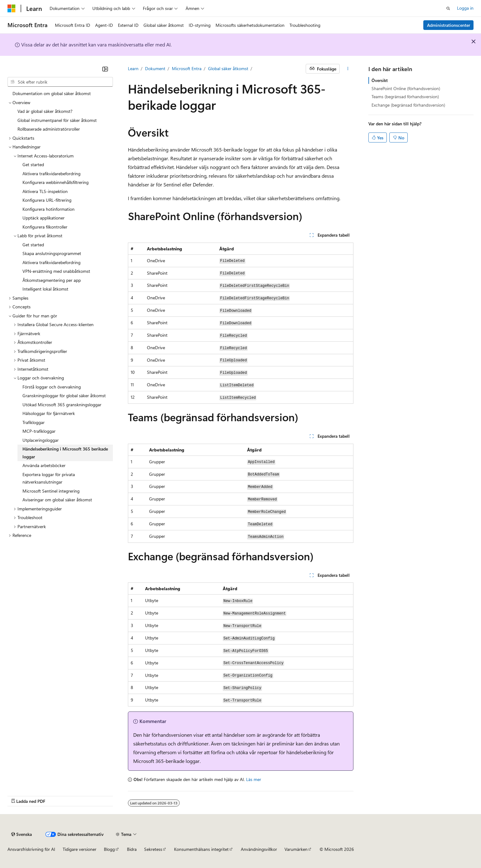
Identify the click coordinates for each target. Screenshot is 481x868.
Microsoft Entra (187, 68)
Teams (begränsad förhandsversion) (405, 96)
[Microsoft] (12, 8)
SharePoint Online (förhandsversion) (406, 88)
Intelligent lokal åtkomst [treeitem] (45, 289)
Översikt (380, 80)
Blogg (109, 849)
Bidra (132, 849)
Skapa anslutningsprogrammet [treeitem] (52, 253)
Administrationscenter (449, 25)
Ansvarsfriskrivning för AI (31, 849)
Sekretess (153, 849)
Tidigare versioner (80, 849)
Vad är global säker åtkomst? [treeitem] (45, 111)
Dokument (155, 68)
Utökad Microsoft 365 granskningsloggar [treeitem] (62, 405)
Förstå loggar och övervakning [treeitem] (52, 387)
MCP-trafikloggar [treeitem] (39, 431)
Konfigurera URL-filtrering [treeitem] (47, 200)
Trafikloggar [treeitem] (34, 422)
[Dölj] (105, 69)
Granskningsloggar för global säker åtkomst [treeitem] (64, 395)
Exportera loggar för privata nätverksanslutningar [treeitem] (49, 478)
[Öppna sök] (448, 8)
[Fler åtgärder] (348, 69)
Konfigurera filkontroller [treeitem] (45, 227)
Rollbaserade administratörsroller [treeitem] (49, 129)
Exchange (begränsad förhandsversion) (408, 105)
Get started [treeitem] (33, 164)
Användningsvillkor (259, 849)
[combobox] (60, 82)
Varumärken (296, 849)
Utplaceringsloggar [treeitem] (41, 440)
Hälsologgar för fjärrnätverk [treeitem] (49, 413)
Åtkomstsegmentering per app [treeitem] (52, 280)
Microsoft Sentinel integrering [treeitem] (51, 491)
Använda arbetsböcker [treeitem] (44, 465)
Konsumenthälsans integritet (201, 849)
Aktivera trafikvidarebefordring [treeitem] (51, 174)
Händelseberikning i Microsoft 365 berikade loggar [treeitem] (65, 453)
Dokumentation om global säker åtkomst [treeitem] (52, 93)
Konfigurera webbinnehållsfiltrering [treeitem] (56, 182)
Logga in (465, 8)
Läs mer (254, 779)
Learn (133, 68)
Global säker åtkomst (228, 68)
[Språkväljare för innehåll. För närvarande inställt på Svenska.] (22, 834)
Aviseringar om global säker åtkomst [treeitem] (57, 500)
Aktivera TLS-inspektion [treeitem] (45, 191)
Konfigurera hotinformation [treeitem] (49, 209)
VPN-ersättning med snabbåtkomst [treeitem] (56, 271)
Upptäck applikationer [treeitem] (44, 218)
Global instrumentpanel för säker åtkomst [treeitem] (57, 120)
